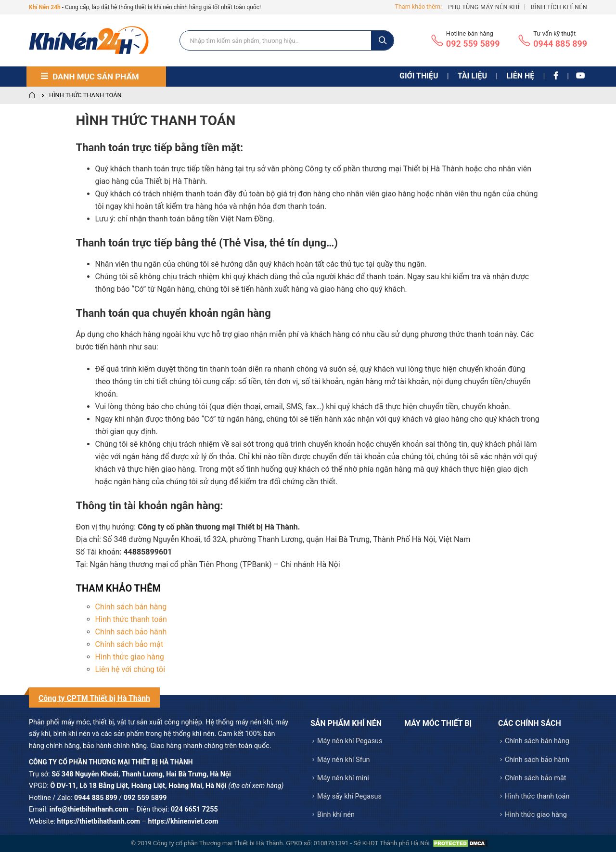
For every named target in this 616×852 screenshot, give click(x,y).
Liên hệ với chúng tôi (130, 669)
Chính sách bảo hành (131, 632)
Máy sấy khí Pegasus (349, 796)
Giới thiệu (419, 76)
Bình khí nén (336, 815)
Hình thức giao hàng (130, 657)
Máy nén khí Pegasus (350, 741)
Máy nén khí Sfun (344, 760)
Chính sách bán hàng (131, 607)
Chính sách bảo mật (129, 644)
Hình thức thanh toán (131, 619)
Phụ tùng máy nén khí (484, 7)
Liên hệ (520, 76)
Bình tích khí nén (559, 7)
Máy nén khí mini (343, 778)
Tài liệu (472, 76)
